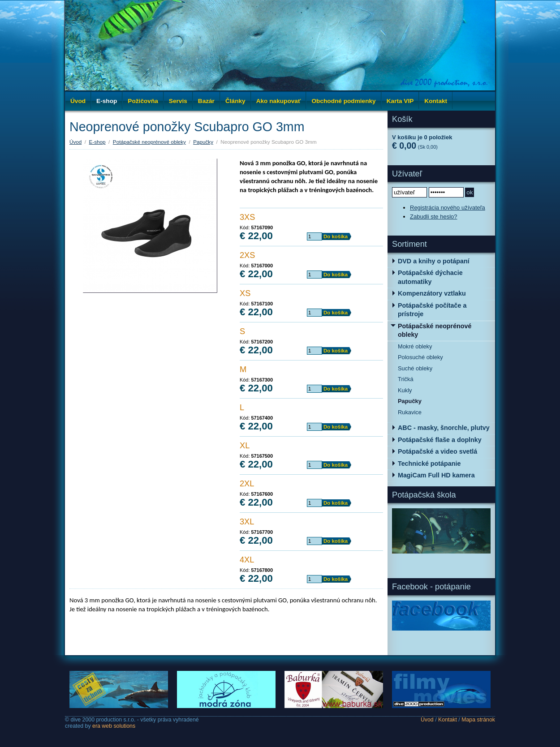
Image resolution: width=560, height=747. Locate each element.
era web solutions (114, 726)
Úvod (78, 101)
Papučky (203, 142)
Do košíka (336, 236)
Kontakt (448, 720)
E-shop (97, 142)
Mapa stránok (478, 720)
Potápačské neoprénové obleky (149, 142)
